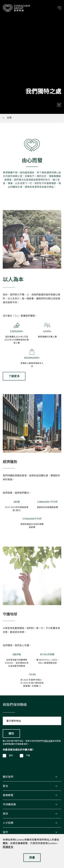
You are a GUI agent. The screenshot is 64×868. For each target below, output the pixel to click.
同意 (32, 858)
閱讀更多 (8, 847)
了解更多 (14, 382)
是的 (11, 756)
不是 (28, 756)
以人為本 (13, 285)
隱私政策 (48, 741)
